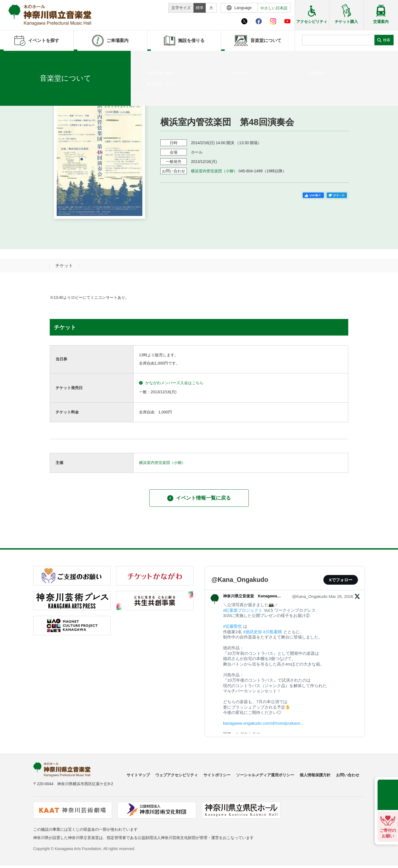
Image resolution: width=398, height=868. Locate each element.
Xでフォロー (341, 580)
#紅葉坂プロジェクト (243, 610)
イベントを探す (35, 58)
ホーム (13, 58)
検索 (387, 40)
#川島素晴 (273, 632)
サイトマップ (138, 775)
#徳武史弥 (253, 632)
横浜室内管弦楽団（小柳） (214, 171)
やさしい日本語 (274, 8)
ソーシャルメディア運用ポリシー (265, 775)
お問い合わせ (348, 775)
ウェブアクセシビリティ (177, 775)
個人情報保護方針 (315, 775)
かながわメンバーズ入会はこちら (171, 383)
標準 (200, 8)
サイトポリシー (217, 775)
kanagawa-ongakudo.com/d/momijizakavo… (264, 723)
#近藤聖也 (232, 626)
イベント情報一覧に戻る (199, 498)
